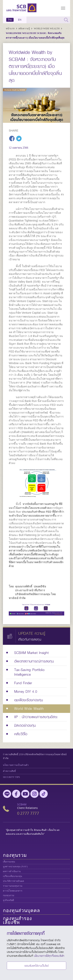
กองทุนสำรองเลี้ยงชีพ (17, 920)
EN (20, 20)
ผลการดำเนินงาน (12, 871)
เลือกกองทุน (9, 862)
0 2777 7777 (28, 813)
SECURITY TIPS (11, 777)
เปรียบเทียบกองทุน (12, 876)
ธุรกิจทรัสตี (8, 900)
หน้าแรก (11, 29)
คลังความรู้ (24, 29)
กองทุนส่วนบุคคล (22, 911)
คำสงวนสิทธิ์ (9, 771)
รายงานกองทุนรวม (13, 886)
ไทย (10, 20)
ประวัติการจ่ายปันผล (13, 881)
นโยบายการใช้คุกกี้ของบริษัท (49, 956)
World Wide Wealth (47, 29)
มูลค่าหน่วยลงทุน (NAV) (15, 867)
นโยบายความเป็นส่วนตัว (16, 765)
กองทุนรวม (15, 855)
